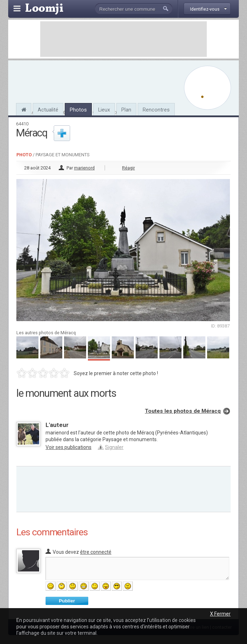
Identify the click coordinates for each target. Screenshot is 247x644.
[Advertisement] (124, 39)
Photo (24, 155)
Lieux (104, 110)
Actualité (48, 110)
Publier (67, 601)
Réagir (128, 168)
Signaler (114, 447)
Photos (78, 110)
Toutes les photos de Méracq (183, 411)
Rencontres (156, 110)
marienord (84, 168)
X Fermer (220, 614)
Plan (126, 110)
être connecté (96, 552)
